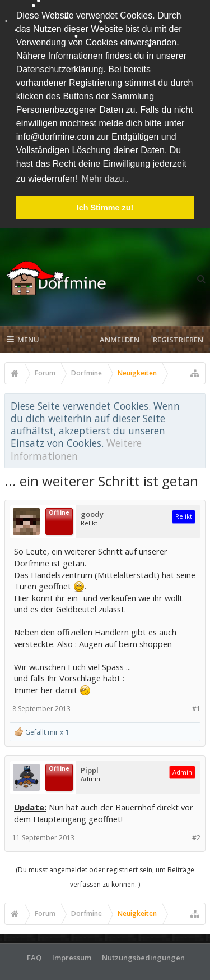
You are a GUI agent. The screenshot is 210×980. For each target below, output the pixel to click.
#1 (196, 706)
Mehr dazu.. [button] (105, 179)
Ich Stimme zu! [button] (105, 208)
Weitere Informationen (76, 447)
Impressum (72, 955)
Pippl (90, 768)
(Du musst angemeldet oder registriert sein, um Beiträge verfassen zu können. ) (105, 874)
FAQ (34, 955)
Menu (23, 337)
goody (92, 512)
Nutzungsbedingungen (143, 955)
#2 (196, 835)
